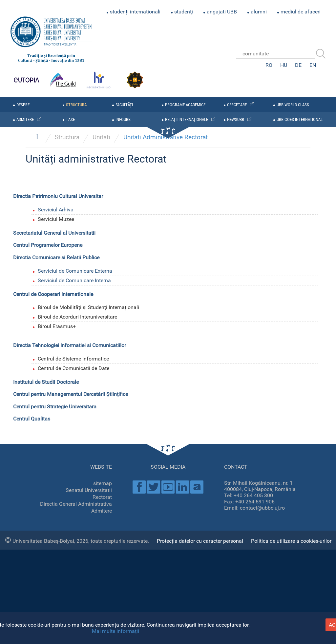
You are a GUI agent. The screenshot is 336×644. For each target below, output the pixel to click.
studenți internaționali (135, 12)
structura (76, 105)
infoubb (123, 119)
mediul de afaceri (301, 12)
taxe (70, 119)
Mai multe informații (115, 631)
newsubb (236, 119)
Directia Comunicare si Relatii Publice (56, 515)
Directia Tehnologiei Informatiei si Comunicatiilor (70, 603)
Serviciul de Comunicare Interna (74, 538)
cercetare (237, 105)
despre (23, 105)
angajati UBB (222, 12)
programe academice (185, 105)
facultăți (124, 105)
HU (284, 65)
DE (298, 65)
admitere (25, 119)
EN (313, 65)
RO (269, 65)
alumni (259, 12)
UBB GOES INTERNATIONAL (300, 119)
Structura (67, 395)
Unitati (101, 395)
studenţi (184, 12)
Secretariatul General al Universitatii (54, 490)
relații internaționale (187, 119)
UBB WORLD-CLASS (293, 105)
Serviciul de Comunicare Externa (75, 528)
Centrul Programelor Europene (48, 503)
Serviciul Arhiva (56, 467)
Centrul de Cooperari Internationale (53, 551)
